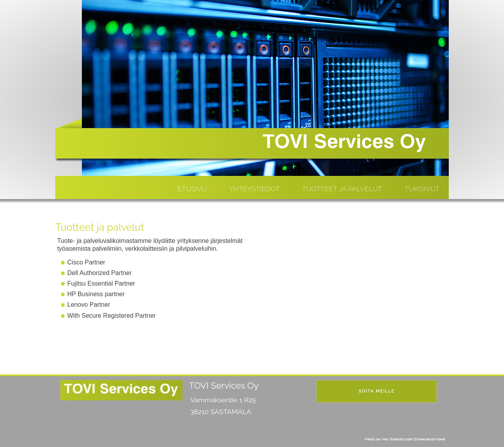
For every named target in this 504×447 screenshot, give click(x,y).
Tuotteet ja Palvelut (342, 189)
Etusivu (192, 189)
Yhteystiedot (255, 189)
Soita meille (377, 391)
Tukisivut (422, 189)
